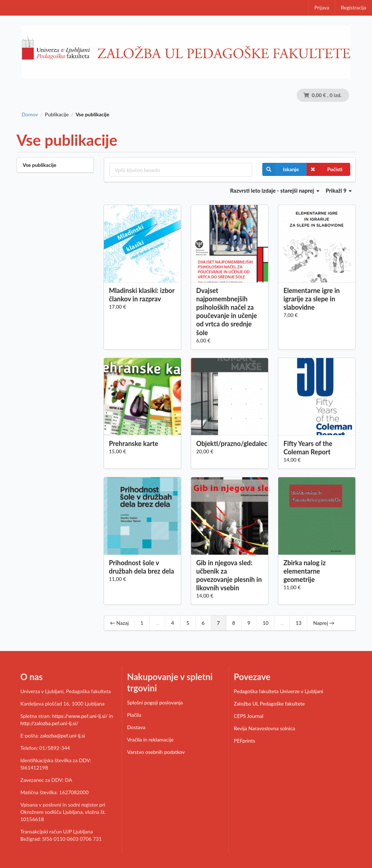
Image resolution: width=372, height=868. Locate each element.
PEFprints (245, 741)
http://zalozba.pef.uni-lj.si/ (49, 723)
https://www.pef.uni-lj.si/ (80, 716)
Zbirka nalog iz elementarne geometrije (304, 571)
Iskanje (281, 169)
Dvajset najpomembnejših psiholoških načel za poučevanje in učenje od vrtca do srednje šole (227, 312)
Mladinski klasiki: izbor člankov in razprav (142, 295)
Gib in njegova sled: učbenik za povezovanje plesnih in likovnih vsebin (229, 575)
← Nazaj (120, 623)
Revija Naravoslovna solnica (265, 728)
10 (266, 623)
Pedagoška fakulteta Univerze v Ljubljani (279, 691)
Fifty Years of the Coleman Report (308, 448)
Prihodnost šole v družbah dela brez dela (141, 567)
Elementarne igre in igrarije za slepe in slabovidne (312, 299)
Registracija (353, 7)
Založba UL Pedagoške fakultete (270, 704)
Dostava (136, 727)
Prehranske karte (134, 443)
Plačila (134, 715)
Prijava (322, 7)
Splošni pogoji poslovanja (155, 702)
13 (299, 623)
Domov (30, 114)
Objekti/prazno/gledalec (230, 443)
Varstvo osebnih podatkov (156, 752)
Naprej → (324, 623)
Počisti (325, 169)
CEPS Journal (249, 716)
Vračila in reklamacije (150, 740)
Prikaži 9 (339, 190)
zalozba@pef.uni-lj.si (62, 736)
